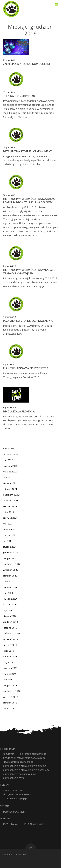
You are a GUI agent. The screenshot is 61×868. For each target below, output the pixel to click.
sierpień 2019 (10, 645)
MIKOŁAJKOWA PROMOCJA (19, 411)
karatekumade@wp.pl (15, 798)
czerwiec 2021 (10, 518)
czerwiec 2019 (10, 656)
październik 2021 (12, 495)
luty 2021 (8, 541)
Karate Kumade (13, 855)
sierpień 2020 (10, 576)
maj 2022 (8, 460)
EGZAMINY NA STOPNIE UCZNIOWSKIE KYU (28, 151)
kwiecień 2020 (10, 599)
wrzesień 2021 (11, 501)
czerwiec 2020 (10, 587)
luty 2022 (8, 477)
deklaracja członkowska (33, 754)
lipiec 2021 (9, 512)
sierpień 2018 (10, 703)
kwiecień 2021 (10, 530)
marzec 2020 (10, 604)
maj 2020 (8, 593)
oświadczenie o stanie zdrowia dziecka (25, 766)
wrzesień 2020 (11, 570)
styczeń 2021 (10, 547)
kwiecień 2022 (10, 466)
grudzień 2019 (10, 622)
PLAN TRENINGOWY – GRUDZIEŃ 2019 (26, 368)
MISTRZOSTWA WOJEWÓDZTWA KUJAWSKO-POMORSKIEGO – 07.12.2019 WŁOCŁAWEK (30, 201)
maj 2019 (8, 662)
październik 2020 (12, 564)
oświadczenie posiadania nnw (19, 774)
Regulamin (9, 754)
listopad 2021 (10, 489)
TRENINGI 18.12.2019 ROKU (19, 96)
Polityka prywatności (15, 812)
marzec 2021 (10, 535)
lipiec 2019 (9, 651)
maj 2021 (8, 524)
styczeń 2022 (10, 483)
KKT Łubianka (11, 824)
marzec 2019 (10, 674)
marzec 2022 (10, 472)
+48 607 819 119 (13, 790)
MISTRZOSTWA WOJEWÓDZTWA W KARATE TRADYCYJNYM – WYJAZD (29, 272)
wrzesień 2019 (11, 639)
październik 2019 (12, 633)
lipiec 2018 (9, 709)
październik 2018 (12, 691)
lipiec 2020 (9, 581)
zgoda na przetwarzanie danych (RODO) (25, 758)
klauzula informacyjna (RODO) (19, 762)
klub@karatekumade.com (17, 794)
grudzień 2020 (10, 553)
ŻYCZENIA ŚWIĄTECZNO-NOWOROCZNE (27, 64)
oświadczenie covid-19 (16, 778)
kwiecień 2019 (10, 668)
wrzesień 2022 (11, 454)
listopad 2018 (10, 685)
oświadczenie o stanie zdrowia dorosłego (26, 770)
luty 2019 (8, 680)
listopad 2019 (10, 628)
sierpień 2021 (10, 506)
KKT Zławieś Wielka (35, 824)
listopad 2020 (10, 558)
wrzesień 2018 (11, 697)
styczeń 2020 (10, 616)
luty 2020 (8, 610)
